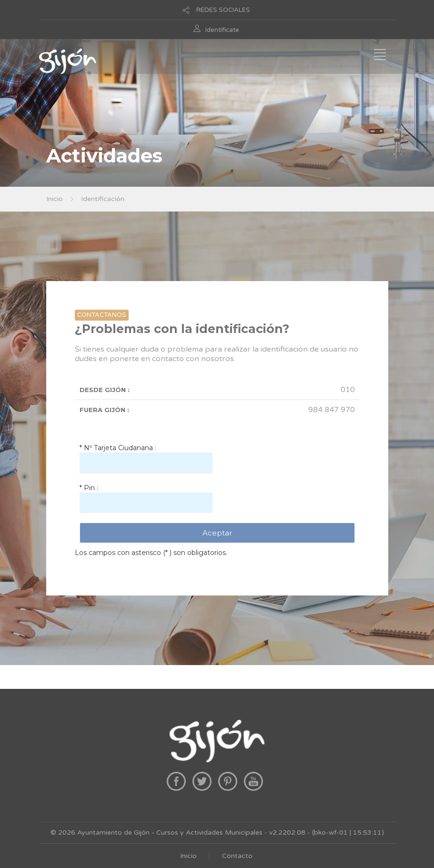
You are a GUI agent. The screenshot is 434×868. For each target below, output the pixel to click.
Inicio (55, 199)
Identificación (103, 199)
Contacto (237, 856)
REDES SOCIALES (223, 10)
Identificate (222, 30)
